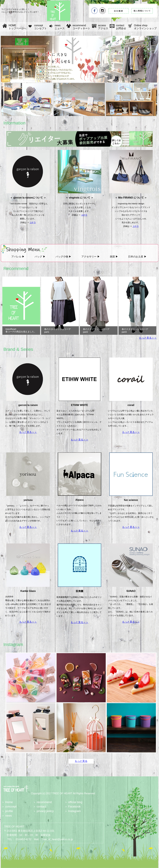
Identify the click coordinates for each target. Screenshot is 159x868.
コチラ (33, 222)
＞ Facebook (73, 807)
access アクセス (103, 27)
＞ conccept (9, 807)
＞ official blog (73, 802)
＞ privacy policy (43, 811)
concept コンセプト (40, 27)
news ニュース (60, 27)
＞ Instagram (73, 811)
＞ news (7, 816)
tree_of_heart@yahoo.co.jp (58, 839)
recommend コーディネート (81, 27)
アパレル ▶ (18, 257)
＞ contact (39, 807)
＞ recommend (42, 802)
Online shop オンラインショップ (145, 27)
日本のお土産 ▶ (137, 257)
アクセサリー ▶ (91, 257)
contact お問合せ (121, 27)
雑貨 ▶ (114, 257)
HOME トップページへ (17, 27)
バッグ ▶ (40, 257)
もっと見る (81, 761)
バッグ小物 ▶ (63, 257)
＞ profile (7, 811)
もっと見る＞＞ (148, 338)
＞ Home (7, 802)
